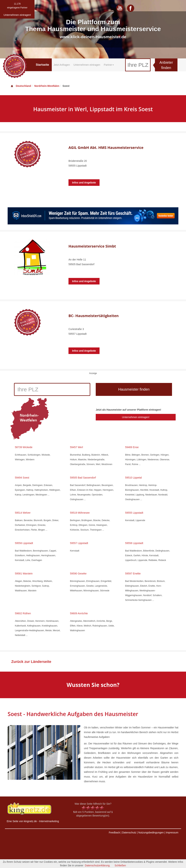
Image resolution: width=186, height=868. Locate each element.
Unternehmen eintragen (87, 65)
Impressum (172, 833)
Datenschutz (129, 833)
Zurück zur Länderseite (31, 662)
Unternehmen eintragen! (136, 417)
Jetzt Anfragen (62, 65)
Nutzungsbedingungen (151, 833)
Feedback (114, 833)
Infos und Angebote (84, 183)
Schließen (120, 865)
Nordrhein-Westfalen (47, 86)
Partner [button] (109, 65)
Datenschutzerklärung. (98, 865)
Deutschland (21, 86)
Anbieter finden (166, 65)
